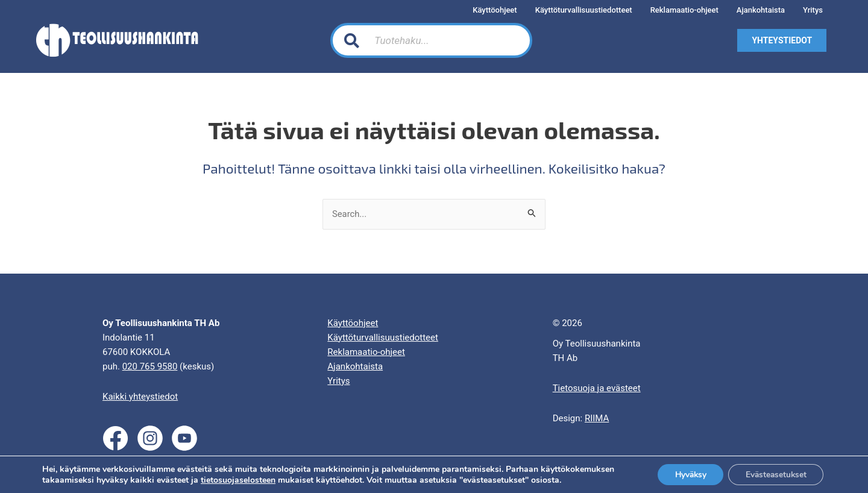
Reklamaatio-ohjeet (366, 352)
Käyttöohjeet (353, 323)
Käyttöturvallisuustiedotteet (383, 338)
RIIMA (597, 418)
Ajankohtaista (355, 366)
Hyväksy (685, 474)
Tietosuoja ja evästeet (597, 388)
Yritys (338, 381)
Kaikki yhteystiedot (140, 397)
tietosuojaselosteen (238, 479)
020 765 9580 (150, 366)
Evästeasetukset (774, 474)
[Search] (509, 40)
